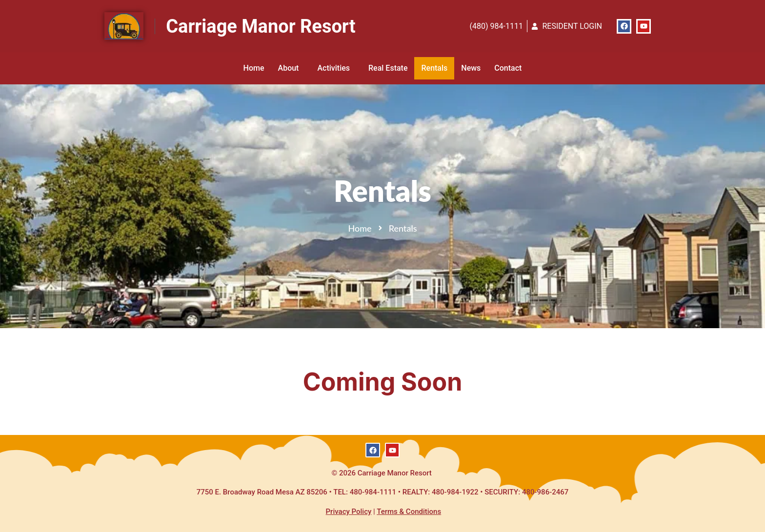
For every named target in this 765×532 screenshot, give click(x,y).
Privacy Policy (349, 512)
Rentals (434, 68)
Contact (508, 68)
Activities (336, 68)
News (471, 68)
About (291, 68)
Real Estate (388, 68)
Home (254, 68)
